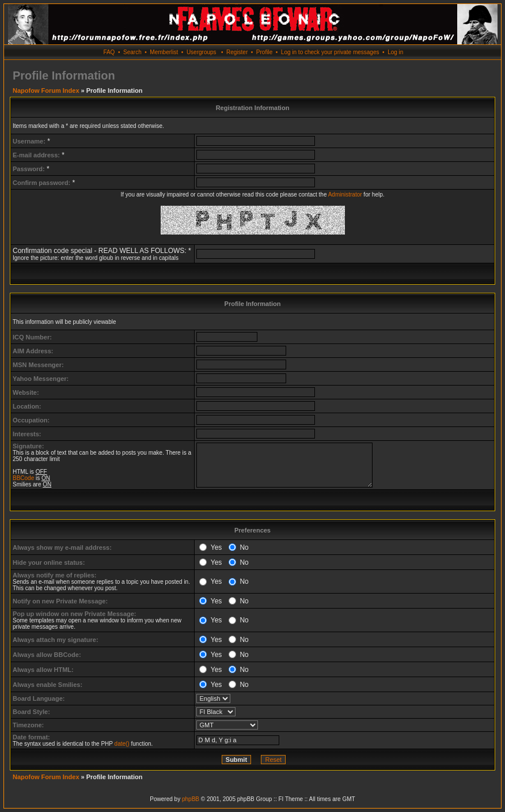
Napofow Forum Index (46, 90)
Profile (264, 52)
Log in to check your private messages (330, 52)
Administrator (345, 194)
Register (237, 52)
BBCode (23, 478)
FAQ (109, 52)
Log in (395, 52)
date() (122, 744)
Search (132, 52)
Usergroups (202, 52)
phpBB (191, 799)
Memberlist (164, 52)
